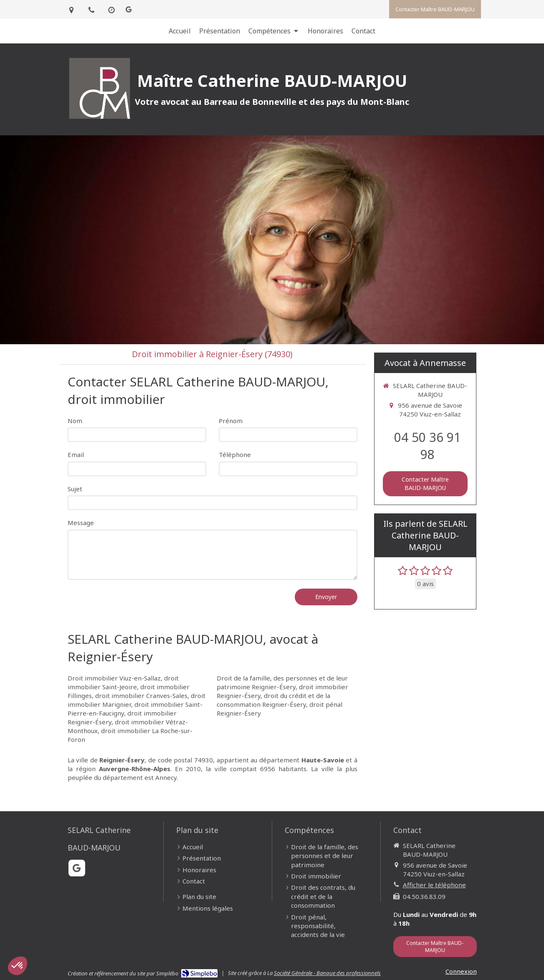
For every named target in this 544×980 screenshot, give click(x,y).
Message (81, 523)
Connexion (461, 971)
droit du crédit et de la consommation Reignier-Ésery (273, 700)
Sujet (75, 489)
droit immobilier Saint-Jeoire (123, 682)
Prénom (231, 421)
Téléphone (235, 454)
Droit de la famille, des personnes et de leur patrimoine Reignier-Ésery (282, 682)
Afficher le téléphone (434, 885)
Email (76, 454)
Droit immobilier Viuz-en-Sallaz (114, 678)
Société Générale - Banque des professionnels (327, 973)
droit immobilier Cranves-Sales (141, 696)
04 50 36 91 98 (428, 446)
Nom (75, 421)
